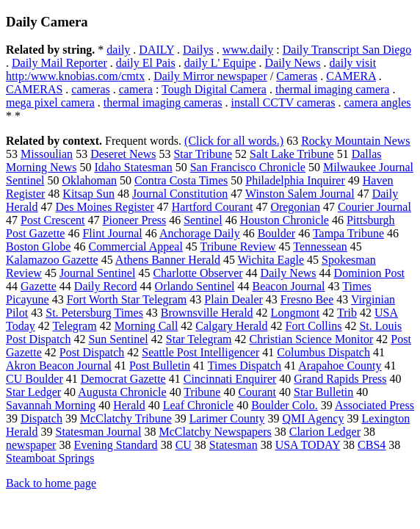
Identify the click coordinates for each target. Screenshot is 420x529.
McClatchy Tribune (126, 418)
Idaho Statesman (133, 167)
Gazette (39, 286)
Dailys (198, 50)
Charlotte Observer (198, 273)
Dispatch (41, 418)
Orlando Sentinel (195, 286)
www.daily (248, 50)
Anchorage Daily (200, 233)
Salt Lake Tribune (292, 154)
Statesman (233, 445)
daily (118, 50)
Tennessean (320, 246)
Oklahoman (89, 180)
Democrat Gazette (123, 379)
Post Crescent (53, 220)
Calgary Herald (231, 326)
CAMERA (351, 76)
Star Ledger (33, 392)
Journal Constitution (180, 194)
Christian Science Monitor (311, 339)
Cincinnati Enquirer (230, 379)
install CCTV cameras (283, 102)
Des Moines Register (105, 207)
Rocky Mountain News (355, 141)
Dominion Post (369, 273)
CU (184, 445)
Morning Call (146, 326)
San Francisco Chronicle (248, 167)
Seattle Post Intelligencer (200, 352)
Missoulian (47, 154)
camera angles (377, 102)
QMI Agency (313, 418)
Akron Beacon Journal (59, 366)
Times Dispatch (245, 366)
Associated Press (374, 405)
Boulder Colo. (285, 405)
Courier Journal (374, 207)
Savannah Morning (51, 405)
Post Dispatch (92, 352)
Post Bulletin (160, 366)
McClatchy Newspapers (215, 432)
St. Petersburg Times (94, 313)
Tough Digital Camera (214, 89)
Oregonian (295, 207)
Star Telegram (199, 339)
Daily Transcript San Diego (347, 50)
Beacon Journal (288, 286)
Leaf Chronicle (198, 405)
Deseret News (123, 154)
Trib (347, 313)
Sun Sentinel (118, 339)
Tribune (202, 392)
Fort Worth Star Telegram (127, 299)
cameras (90, 89)
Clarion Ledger (325, 432)
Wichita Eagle (271, 260)
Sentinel (203, 220)
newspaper (31, 445)
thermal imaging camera (332, 89)
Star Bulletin (323, 392)
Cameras (297, 76)
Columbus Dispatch (323, 352)
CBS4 (372, 445)
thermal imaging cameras (163, 102)
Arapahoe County (340, 366)
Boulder (277, 233)
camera (136, 89)
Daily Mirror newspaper (210, 76)
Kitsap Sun (88, 194)
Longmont (296, 313)
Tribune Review (238, 246)
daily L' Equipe (220, 63)
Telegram (74, 326)
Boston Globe (38, 246)
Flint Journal (112, 233)
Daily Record (106, 286)
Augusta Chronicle (122, 392)
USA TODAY (308, 445)
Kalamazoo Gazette (52, 260)
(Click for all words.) (234, 141)
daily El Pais (146, 63)
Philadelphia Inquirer (295, 180)
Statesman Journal (99, 432)
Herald (129, 405)
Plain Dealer (233, 299)
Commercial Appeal (135, 246)
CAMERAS (34, 89)
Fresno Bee (307, 299)
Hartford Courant (213, 207)
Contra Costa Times (181, 180)
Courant (257, 392)
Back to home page (51, 483)
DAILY (156, 50)
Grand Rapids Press (340, 379)
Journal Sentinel (98, 273)
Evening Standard (115, 445)
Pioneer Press (135, 220)
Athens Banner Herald (168, 260)
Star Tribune (203, 154)
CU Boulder (35, 379)
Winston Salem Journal (300, 194)
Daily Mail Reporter (59, 63)
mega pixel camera (50, 102)
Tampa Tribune (348, 233)
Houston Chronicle (285, 220)
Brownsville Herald (207, 313)
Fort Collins (314, 326)
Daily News (293, 63)
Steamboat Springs (50, 458)
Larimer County (227, 418)
